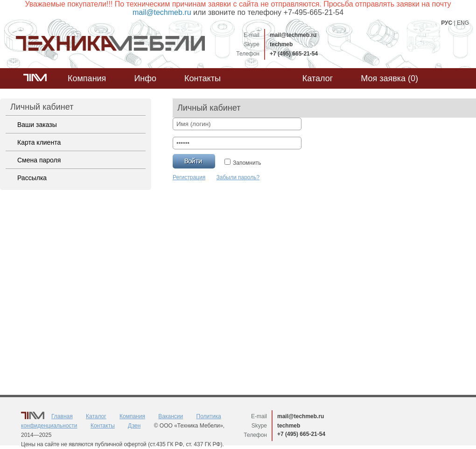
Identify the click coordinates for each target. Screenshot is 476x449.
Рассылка (32, 178)
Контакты (203, 78)
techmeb (281, 44)
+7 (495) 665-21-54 (294, 54)
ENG (463, 23)
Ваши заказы (37, 125)
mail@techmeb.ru (293, 35)
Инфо (145, 78)
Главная (62, 416)
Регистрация (189, 177)
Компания (87, 78)
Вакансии (171, 416)
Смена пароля (39, 160)
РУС (447, 23)
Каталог (318, 78)
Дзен (134, 426)
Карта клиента (39, 142)
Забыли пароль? (238, 177)
